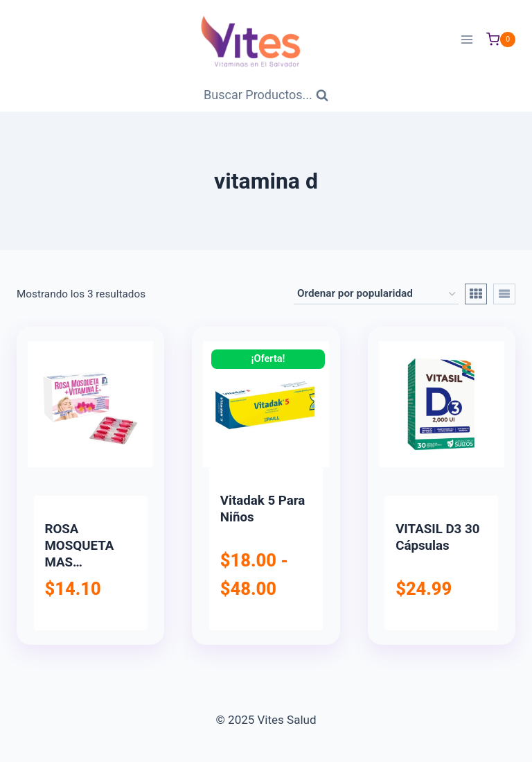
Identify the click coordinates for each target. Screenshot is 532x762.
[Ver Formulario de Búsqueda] (266, 95)
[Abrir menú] (467, 39)
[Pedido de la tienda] (376, 294)
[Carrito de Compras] (501, 40)
